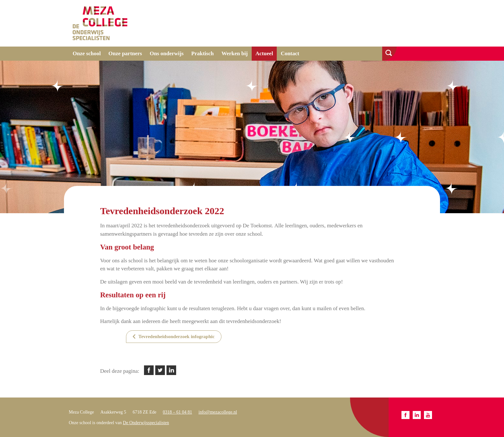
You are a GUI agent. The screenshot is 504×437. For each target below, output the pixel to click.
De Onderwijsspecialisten (146, 423)
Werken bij (235, 53)
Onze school (87, 53)
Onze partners (125, 53)
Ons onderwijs (167, 53)
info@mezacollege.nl (218, 412)
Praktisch (203, 53)
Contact (290, 53)
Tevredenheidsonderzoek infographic (177, 336)
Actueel (264, 53)
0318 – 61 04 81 (178, 412)
